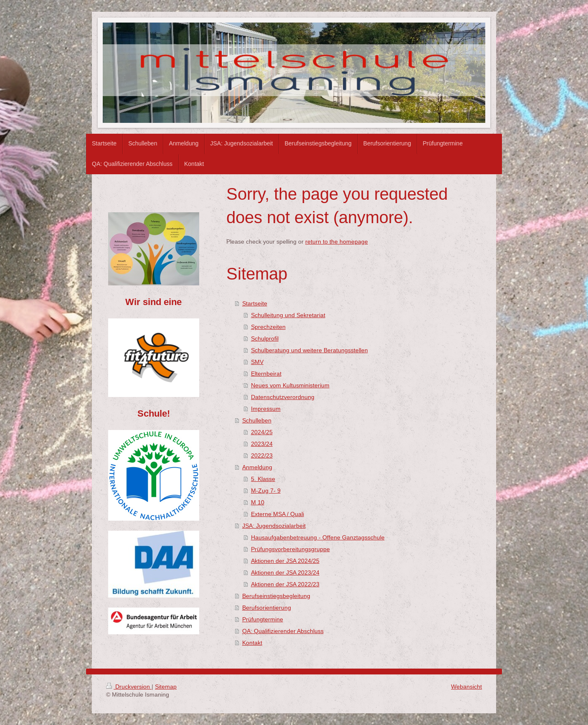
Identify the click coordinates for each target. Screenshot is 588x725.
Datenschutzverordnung (283, 397)
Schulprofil (265, 338)
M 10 (258, 502)
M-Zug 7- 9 (266, 491)
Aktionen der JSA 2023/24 (285, 572)
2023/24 (262, 444)
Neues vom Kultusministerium (290, 385)
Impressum (266, 409)
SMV (257, 362)
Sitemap (166, 687)
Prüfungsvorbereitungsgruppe (290, 549)
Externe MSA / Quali (278, 514)
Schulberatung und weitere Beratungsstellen (309, 350)
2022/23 (262, 455)
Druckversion (129, 687)
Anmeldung (257, 467)
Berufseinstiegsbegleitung (276, 596)
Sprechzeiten (268, 327)
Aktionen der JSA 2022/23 (285, 584)
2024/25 (262, 432)
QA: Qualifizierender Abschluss (283, 631)
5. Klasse (263, 479)
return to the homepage (337, 242)
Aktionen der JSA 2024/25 (285, 561)
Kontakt (252, 643)
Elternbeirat (266, 374)
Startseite (255, 303)
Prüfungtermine (263, 619)
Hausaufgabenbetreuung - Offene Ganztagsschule (318, 537)
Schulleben (257, 420)
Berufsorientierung (267, 608)
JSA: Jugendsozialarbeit (274, 526)
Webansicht (466, 687)
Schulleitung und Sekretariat (288, 315)
